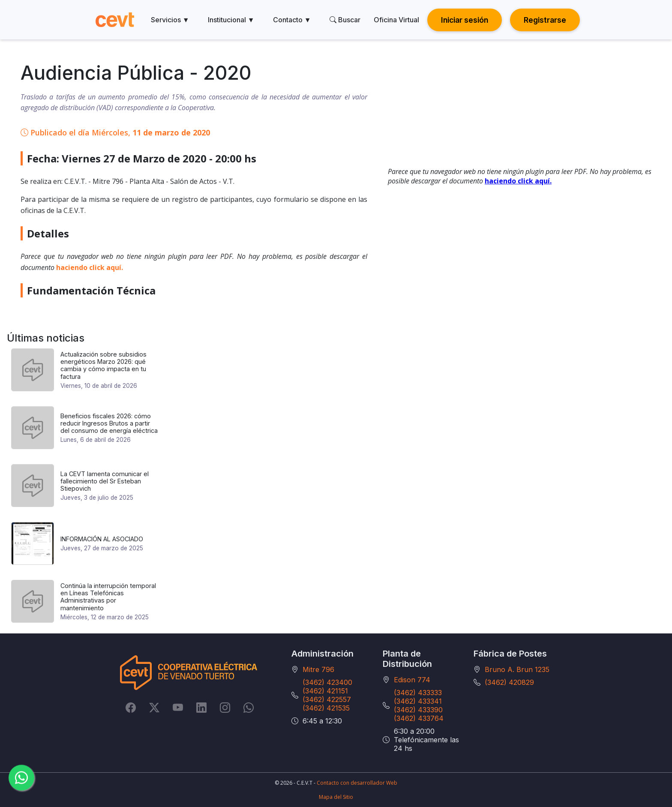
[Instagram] (225, 708)
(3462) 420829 (509, 682)
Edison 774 (412, 680)
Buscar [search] (345, 20)
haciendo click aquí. (90, 267)
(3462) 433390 (418, 710)
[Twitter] (154, 708)
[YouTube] (178, 708)
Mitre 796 (318, 669)
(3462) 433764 (419, 718)
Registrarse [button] (545, 20)
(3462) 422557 (327, 699)
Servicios (170, 20)
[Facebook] (131, 708)
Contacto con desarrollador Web (357, 783)
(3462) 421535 (326, 708)
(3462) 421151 (325, 691)
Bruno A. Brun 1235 (517, 669)
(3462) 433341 (418, 701)
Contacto (292, 20)
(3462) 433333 (418, 693)
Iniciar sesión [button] (465, 20)
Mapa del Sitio (336, 797)
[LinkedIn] (201, 708)
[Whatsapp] (249, 708)
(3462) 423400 (327, 682)
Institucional (231, 20)
